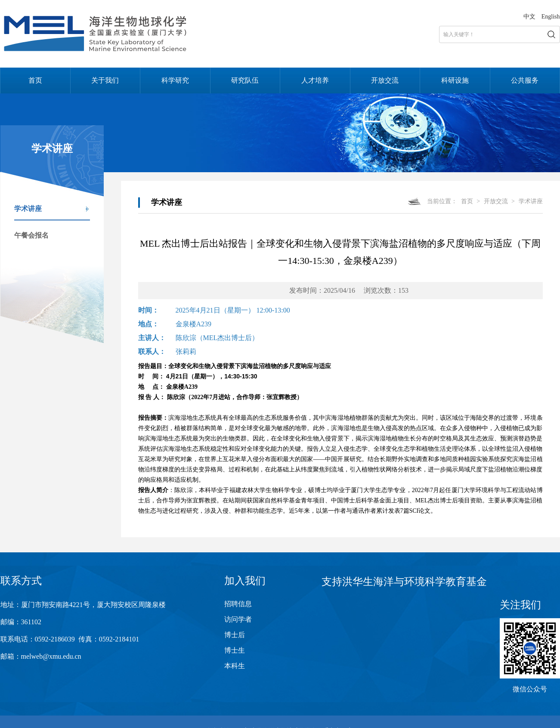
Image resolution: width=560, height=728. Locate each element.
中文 (529, 17)
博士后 (235, 635)
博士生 (235, 650)
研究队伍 (245, 80)
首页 (35, 80)
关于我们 (105, 80)
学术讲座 (28, 209)
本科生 (235, 666)
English (551, 17)
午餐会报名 (31, 235)
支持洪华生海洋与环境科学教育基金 (404, 582)
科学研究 (175, 80)
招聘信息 (238, 604)
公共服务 (525, 80)
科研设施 (455, 80)
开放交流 (385, 80)
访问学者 (238, 619)
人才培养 (315, 80)
